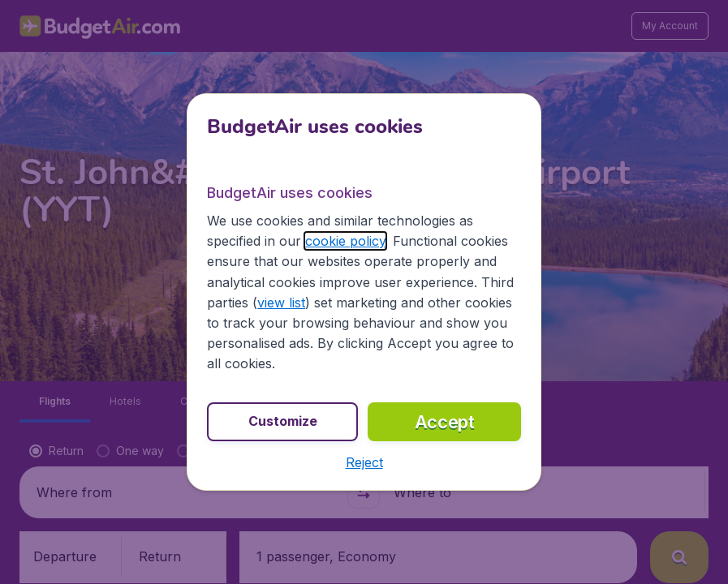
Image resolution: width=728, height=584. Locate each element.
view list (281, 303)
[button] (364, 462)
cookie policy (345, 241)
